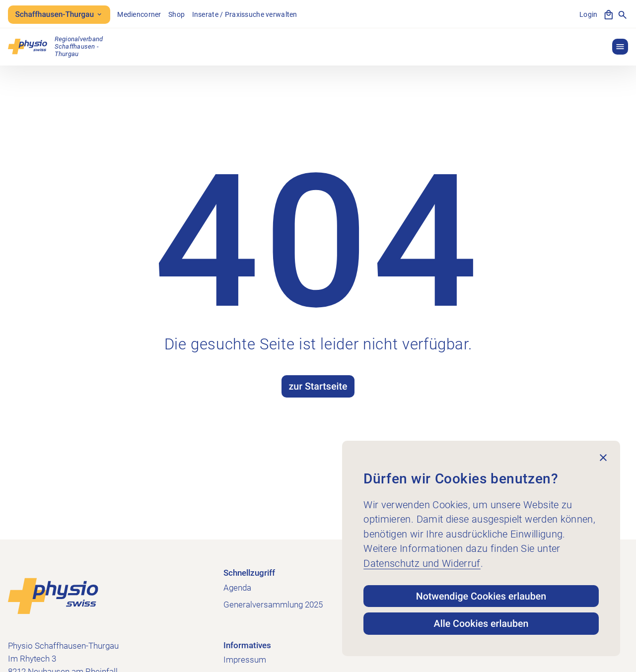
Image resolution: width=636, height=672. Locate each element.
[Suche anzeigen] (623, 15)
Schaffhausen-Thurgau (59, 14)
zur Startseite (318, 386)
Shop (177, 14)
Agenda (237, 588)
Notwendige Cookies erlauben (481, 596)
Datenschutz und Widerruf (422, 564)
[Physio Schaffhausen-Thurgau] (55, 46)
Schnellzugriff (249, 573)
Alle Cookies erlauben (481, 624)
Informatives (247, 645)
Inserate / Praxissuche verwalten (245, 14)
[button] (620, 47)
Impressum (245, 660)
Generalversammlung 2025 (273, 605)
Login (588, 14)
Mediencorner (139, 14)
